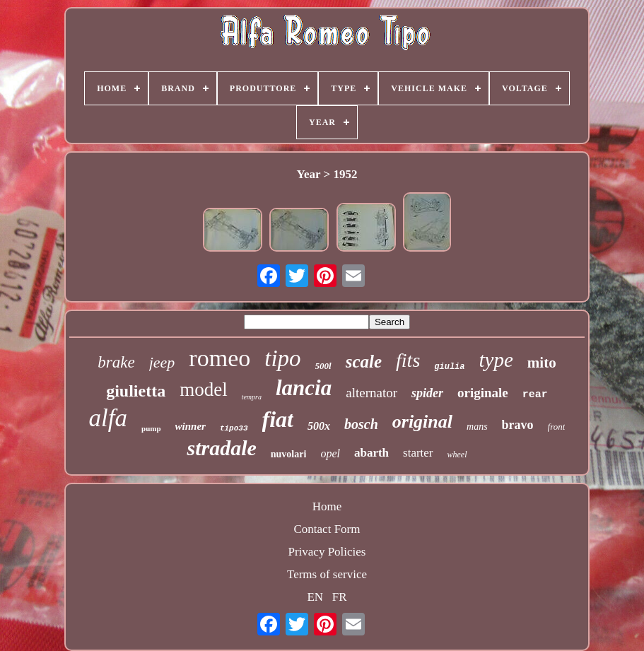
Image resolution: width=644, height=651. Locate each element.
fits (408, 360)
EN (315, 597)
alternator (371, 393)
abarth (371, 453)
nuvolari (289, 454)
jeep (162, 362)
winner (191, 426)
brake (116, 362)
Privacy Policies (327, 552)
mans (477, 427)
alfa (108, 418)
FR (340, 597)
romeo (219, 358)
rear (535, 395)
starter (418, 453)
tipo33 (234, 428)
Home (327, 506)
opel (330, 453)
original (422, 422)
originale (483, 393)
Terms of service (327, 574)
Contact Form (327, 529)
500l (323, 366)
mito (542, 363)
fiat (278, 419)
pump (151, 428)
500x (319, 426)
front (557, 427)
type (496, 360)
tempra (252, 397)
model (204, 389)
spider (427, 393)
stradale (221, 448)
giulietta (136, 391)
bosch (361, 424)
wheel (457, 454)
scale (364, 362)
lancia (304, 388)
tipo (282, 358)
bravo (518, 425)
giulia (449, 367)
